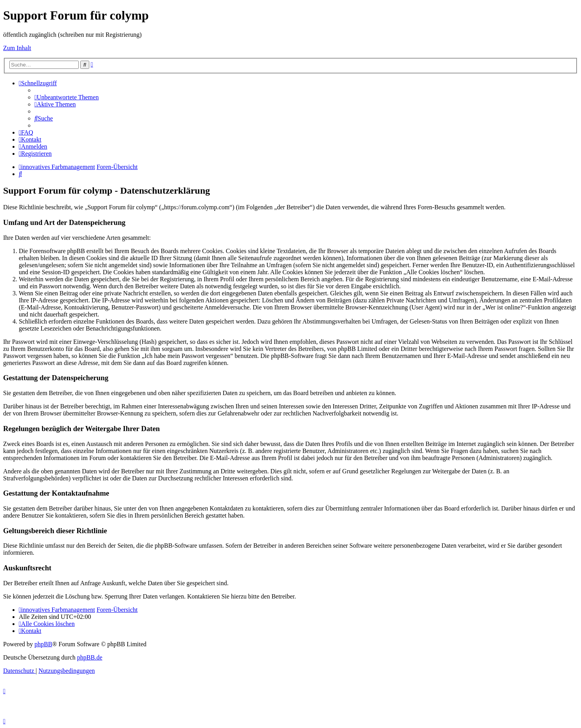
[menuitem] (67, 97)
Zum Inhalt (17, 48)
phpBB (43, 644)
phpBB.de (90, 657)
